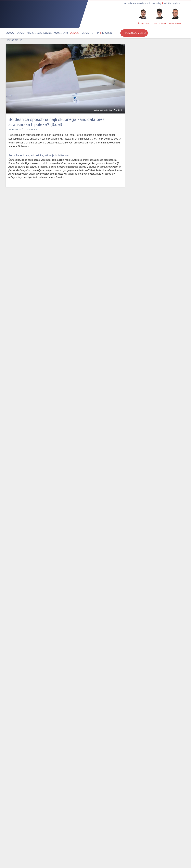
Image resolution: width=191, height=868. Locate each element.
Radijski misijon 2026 (24, 33)
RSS (117, 855)
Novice (40, 33)
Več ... (145, 862)
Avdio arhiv (97, 33)
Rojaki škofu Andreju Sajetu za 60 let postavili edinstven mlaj (104, 796)
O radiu (84, 855)
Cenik (152, 3)
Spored (86, 33)
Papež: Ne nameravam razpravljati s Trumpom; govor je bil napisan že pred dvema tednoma (26, 798)
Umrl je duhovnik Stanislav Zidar (64, 794)
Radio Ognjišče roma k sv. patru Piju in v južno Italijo (148, 209)
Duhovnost (57, 850)
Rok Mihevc (136, 75)
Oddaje (60, 33)
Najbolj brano (16, 758)
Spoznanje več (16, 129)
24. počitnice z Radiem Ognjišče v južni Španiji (147, 262)
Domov (9, 33)
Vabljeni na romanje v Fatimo (144, 237)
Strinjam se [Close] (163, 862)
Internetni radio (96, 855)
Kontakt (145, 3)
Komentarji (50, 33)
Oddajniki (109, 855)
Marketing (159, 3)
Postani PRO (136, 3)
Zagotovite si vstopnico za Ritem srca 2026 (146, 182)
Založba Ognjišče (172, 3)
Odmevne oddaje (39, 758)
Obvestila (21, 855)
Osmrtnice (10, 855)
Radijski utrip (72, 33)
